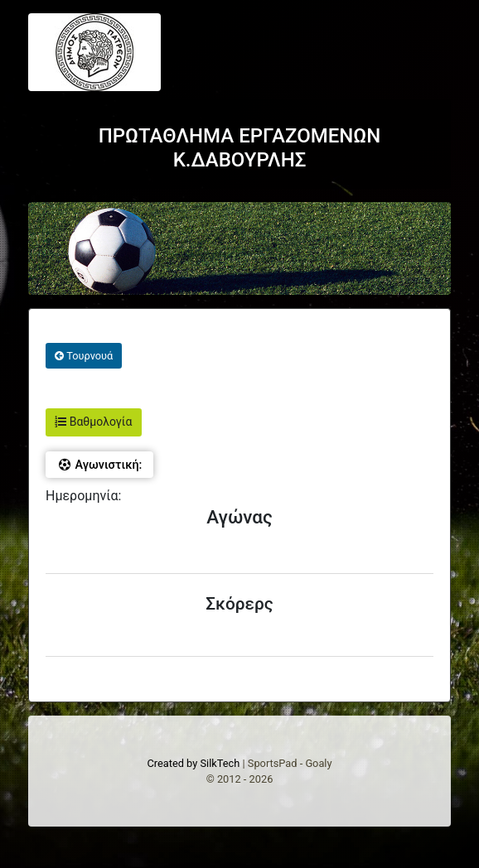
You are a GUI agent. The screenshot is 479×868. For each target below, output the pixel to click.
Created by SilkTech (193, 763)
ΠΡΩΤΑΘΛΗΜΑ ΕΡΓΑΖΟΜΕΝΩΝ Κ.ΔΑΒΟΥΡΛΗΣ (240, 148)
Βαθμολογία (93, 422)
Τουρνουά (84, 356)
